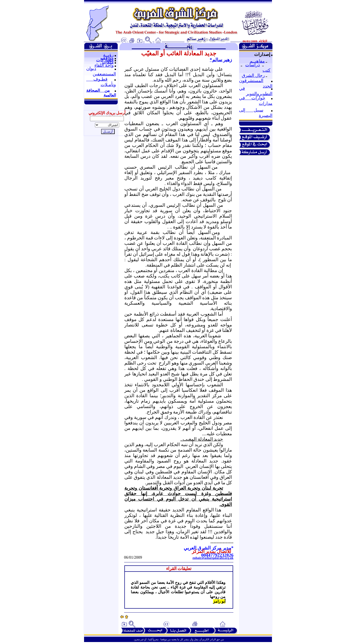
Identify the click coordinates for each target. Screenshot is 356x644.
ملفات (108, 62)
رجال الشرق (253, 75)
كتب (267, 70)
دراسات (253, 65)
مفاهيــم (257, 61)
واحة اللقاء (104, 65)
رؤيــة (108, 55)
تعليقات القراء (179, 569)
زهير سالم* (221, 60)
